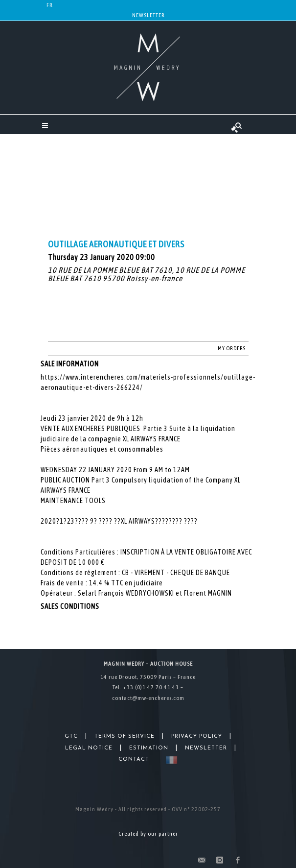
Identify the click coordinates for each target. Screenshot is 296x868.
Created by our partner (148, 834)
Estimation (149, 748)
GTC (71, 736)
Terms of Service (125, 736)
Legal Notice (89, 748)
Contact (134, 759)
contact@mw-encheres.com (148, 698)
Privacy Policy (197, 736)
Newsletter (148, 15)
